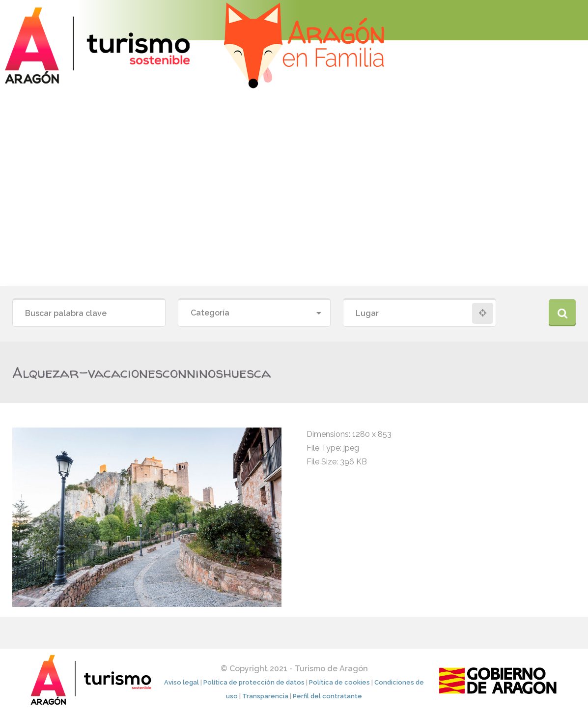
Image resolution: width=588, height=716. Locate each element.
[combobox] (254, 313)
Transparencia (265, 696)
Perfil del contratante (327, 696)
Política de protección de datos (254, 682)
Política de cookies (339, 682)
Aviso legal (182, 682)
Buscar (562, 313)
